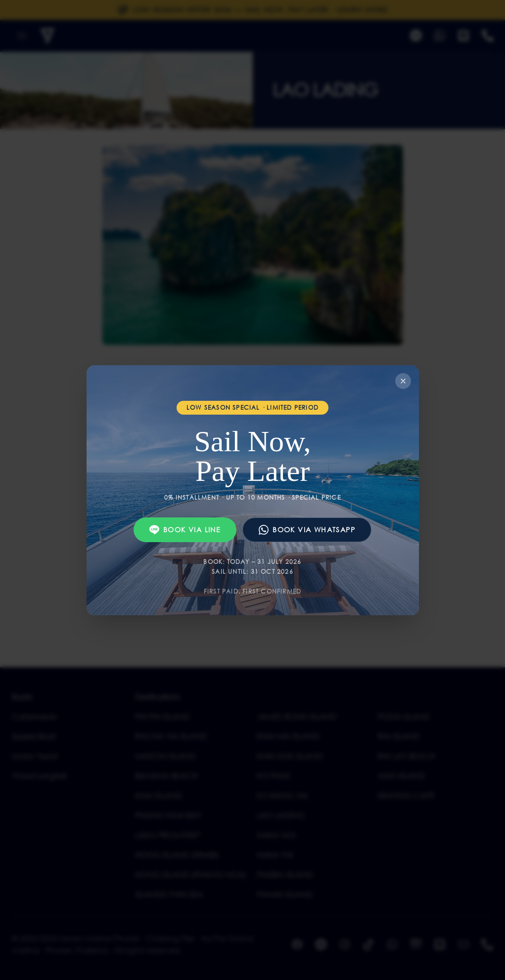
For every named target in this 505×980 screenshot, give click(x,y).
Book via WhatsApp (307, 530)
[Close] (403, 381)
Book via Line (185, 530)
